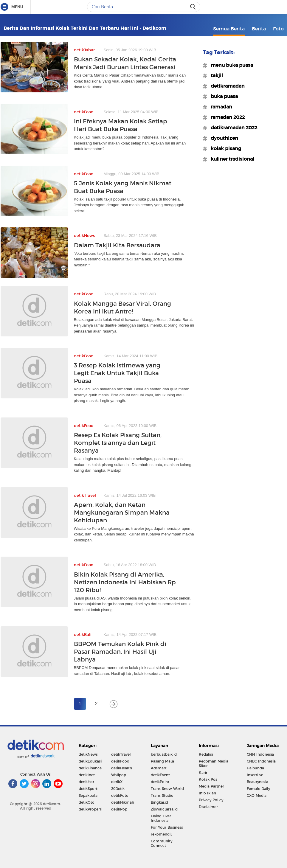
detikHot (86, 782)
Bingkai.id (159, 802)
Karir (203, 772)
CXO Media (257, 795)
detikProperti (90, 809)
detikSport (88, 789)
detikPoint (160, 782)
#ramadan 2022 (226, 117)
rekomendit (161, 834)
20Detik (118, 789)
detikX (117, 782)
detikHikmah (123, 802)
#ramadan (220, 107)
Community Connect (162, 843)
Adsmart (159, 768)
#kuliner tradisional (231, 159)
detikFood (120, 761)
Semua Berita (229, 29)
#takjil (215, 75)
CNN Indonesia (260, 754)
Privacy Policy (211, 800)
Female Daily (258, 789)
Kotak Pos (208, 779)
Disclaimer (208, 807)
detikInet (87, 775)
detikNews (88, 754)
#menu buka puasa (230, 65)
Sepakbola (88, 795)
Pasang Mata (162, 761)
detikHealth (122, 768)
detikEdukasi (90, 761)
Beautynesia (257, 782)
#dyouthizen (223, 138)
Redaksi (206, 754)
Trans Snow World (167, 789)
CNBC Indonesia (261, 761)
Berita (259, 29)
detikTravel (121, 754)
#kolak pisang (224, 148)
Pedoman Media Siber (214, 763)
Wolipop (119, 775)
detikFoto (120, 795)
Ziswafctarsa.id (164, 809)
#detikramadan (226, 86)
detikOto (87, 802)
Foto (278, 29)
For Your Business (167, 827)
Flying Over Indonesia (161, 818)
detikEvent (160, 775)
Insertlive (255, 775)
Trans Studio (162, 795)
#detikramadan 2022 (232, 128)
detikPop (119, 809)
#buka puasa (222, 96)
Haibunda (255, 768)
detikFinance (90, 768)
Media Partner (211, 786)
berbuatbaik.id (164, 754)
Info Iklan (207, 793)
